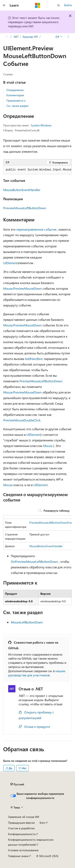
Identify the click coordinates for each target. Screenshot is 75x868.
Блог (42, 823)
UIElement (10, 263)
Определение (15, 90)
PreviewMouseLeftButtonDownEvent (52, 523)
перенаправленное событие (36, 229)
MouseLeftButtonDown (27, 622)
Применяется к (16, 101)
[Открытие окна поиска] (59, 5)
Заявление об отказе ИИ (23, 817)
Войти (68, 5)
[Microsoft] (38, 5)
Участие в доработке (21, 828)
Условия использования (23, 850)
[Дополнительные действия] (68, 37)
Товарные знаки (18, 856)
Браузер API (30, 37)
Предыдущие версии (21, 823)
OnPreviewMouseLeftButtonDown (34, 561)
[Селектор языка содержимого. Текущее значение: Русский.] (17, 784)
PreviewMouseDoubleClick (22, 420)
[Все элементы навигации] (7, 37)
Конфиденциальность (22, 834)
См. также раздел (17, 106)
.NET (16, 37)
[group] (37, 170)
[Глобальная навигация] (4, 5)
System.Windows (41, 125)
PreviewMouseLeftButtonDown (25, 208)
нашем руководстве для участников (37, 673)
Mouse (48, 446)
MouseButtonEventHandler (22, 190)
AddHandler (33, 359)
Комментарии (15, 95)
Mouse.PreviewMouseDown (22, 288)
